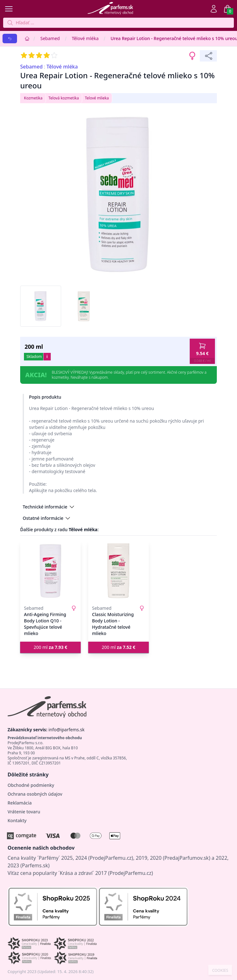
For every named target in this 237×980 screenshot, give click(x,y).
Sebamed (50, 38)
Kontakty (17, 820)
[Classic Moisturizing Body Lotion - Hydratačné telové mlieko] (118, 571)
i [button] (47, 356)
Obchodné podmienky (31, 785)
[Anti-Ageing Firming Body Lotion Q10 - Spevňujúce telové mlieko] (50, 571)
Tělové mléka (85, 38)
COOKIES (220, 971)
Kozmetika (33, 98)
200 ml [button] (51, 647)
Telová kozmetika (64, 98)
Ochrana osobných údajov (35, 794)
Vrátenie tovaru (24, 812)
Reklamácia (20, 803)
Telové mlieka (97, 98)
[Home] (27, 39)
